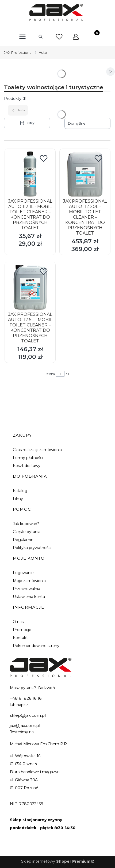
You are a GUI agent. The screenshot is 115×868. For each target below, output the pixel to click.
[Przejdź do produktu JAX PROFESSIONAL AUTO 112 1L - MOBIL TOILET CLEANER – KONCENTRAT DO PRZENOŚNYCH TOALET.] (30, 174)
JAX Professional (18, 52)
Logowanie (23, 573)
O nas (18, 622)
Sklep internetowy (56, 861)
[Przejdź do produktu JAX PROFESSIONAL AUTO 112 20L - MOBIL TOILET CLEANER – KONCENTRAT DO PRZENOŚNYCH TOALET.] (85, 174)
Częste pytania (27, 532)
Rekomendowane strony (36, 646)
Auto (43, 52)
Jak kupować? (26, 524)
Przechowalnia (26, 589)
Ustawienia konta (29, 597)
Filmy (18, 499)
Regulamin (23, 540)
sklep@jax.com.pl (28, 715)
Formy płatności (28, 458)
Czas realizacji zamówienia (37, 450)
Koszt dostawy (27, 466)
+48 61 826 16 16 (26, 698)
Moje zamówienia (29, 581)
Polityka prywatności (32, 548)
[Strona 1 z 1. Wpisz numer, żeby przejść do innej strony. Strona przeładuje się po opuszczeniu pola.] (60, 374)
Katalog (20, 491)
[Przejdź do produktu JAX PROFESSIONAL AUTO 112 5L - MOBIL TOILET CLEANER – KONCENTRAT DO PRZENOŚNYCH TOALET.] (30, 287)
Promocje (22, 630)
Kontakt (20, 638)
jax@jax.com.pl (25, 725)
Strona (50, 374)
